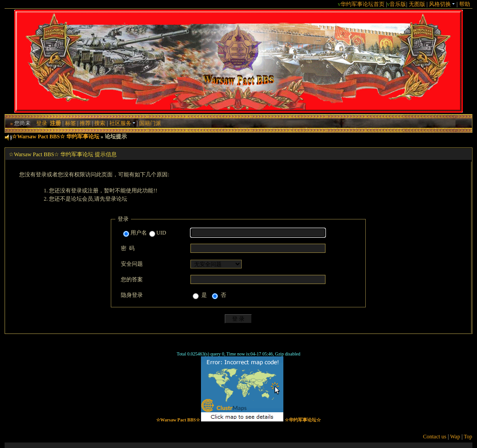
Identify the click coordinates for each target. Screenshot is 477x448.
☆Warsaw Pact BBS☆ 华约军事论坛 (55, 137)
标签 (70, 123)
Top (468, 437)
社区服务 (122, 123)
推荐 (85, 123)
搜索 (100, 123)
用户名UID (145, 233)
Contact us (435, 437)
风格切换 (442, 4)
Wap (455, 437)
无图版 (417, 4)
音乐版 (398, 4)
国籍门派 (150, 123)
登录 (42, 123)
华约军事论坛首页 (363, 4)
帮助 (465, 4)
